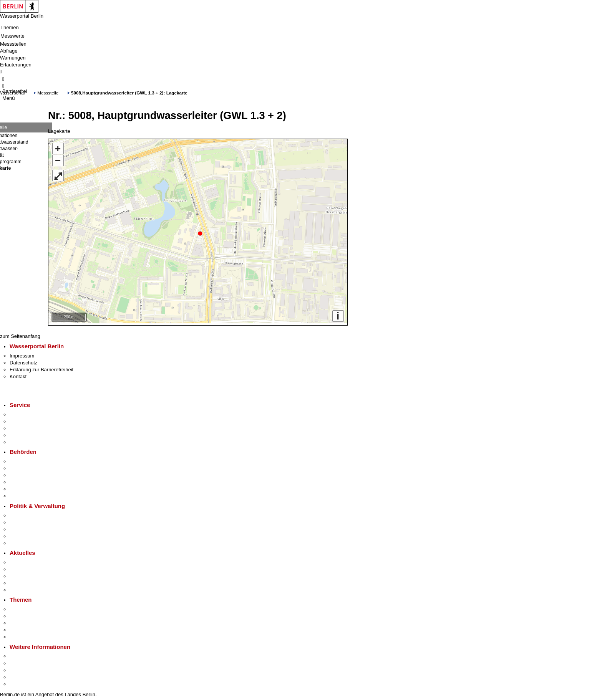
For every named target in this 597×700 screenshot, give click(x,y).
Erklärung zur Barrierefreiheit (41, 368)
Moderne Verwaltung (32, 621)
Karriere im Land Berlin (35, 520)
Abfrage (9, 51)
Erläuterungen (16, 65)
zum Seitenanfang (20, 334)
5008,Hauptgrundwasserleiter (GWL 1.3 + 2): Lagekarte (129, 93)
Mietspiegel (22, 628)
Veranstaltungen (28, 574)
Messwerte (12, 36)
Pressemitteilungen (31, 560)
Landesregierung (28, 513)
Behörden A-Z (25, 459)
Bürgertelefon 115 (29, 426)
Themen (10, 27)
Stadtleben (22, 675)
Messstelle (48, 93)
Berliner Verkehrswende (36, 614)
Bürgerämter (23, 480)
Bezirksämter (24, 473)
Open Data (22, 534)
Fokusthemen (25, 607)
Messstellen (13, 44)
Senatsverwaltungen (32, 466)
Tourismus (21, 661)
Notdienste (22, 433)
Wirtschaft (21, 668)
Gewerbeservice (28, 440)
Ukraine (18, 581)
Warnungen (13, 58)
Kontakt (18, 375)
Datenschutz (23, 361)
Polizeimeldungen (29, 567)
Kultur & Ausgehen (30, 654)
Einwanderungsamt (31, 494)
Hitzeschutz (22, 588)
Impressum (22, 354)
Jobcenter (21, 487)
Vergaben (20, 541)
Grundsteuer (23, 635)
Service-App (23, 413)
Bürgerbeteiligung (29, 527)
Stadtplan (20, 682)
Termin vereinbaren (31, 420)
